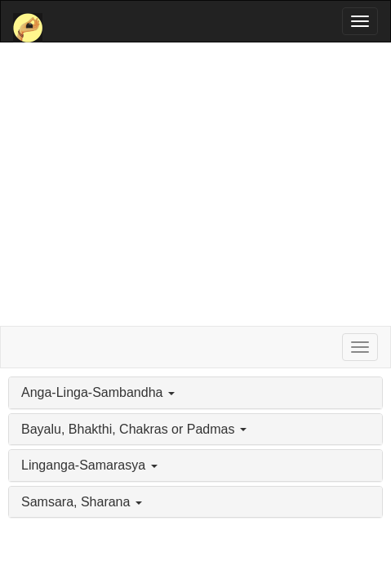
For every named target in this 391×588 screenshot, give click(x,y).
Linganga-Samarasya (89, 465)
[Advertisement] (195, 184)
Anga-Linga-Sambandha (98, 392)
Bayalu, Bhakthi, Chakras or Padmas (134, 429)
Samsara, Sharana (82, 502)
